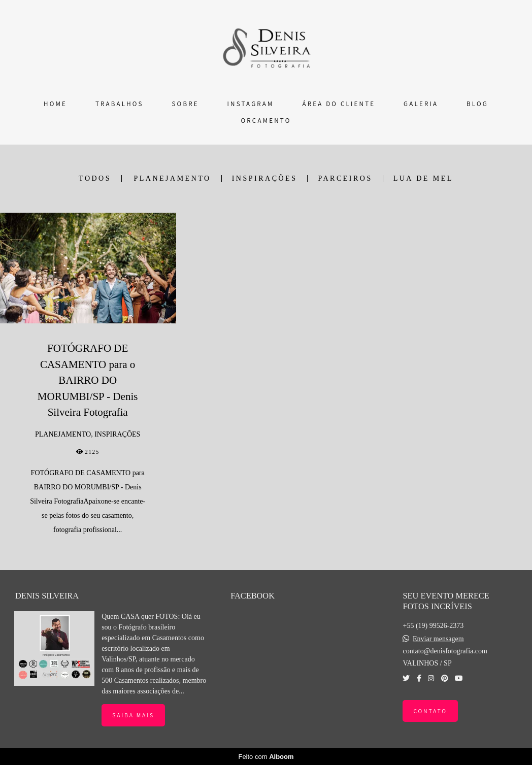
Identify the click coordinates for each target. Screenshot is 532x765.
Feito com (266, 757)
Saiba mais (133, 715)
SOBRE (186, 104)
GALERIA (421, 104)
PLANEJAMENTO (173, 179)
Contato (430, 711)
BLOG (477, 104)
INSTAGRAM (251, 104)
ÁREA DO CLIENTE (339, 104)
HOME (55, 104)
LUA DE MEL (423, 179)
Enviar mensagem (438, 639)
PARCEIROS (345, 179)
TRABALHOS (120, 104)
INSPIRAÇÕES (265, 179)
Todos (95, 179)
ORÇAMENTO (266, 121)
